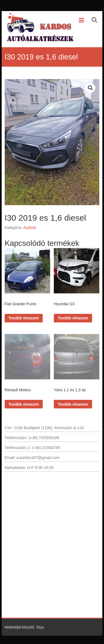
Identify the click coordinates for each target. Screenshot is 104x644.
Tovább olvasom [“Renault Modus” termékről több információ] (24, 404)
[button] (90, 88)
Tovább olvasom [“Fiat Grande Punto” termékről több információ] (24, 318)
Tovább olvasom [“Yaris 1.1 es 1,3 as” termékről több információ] (73, 404)
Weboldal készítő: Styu (24, 627)
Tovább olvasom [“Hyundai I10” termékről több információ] (73, 318)
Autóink (30, 228)
